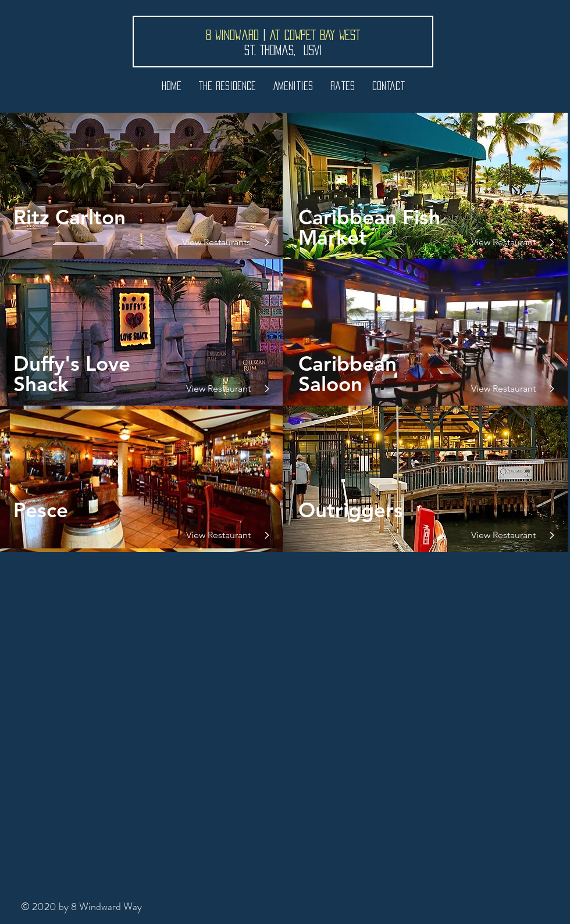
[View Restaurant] (216, 389)
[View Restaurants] (216, 242)
